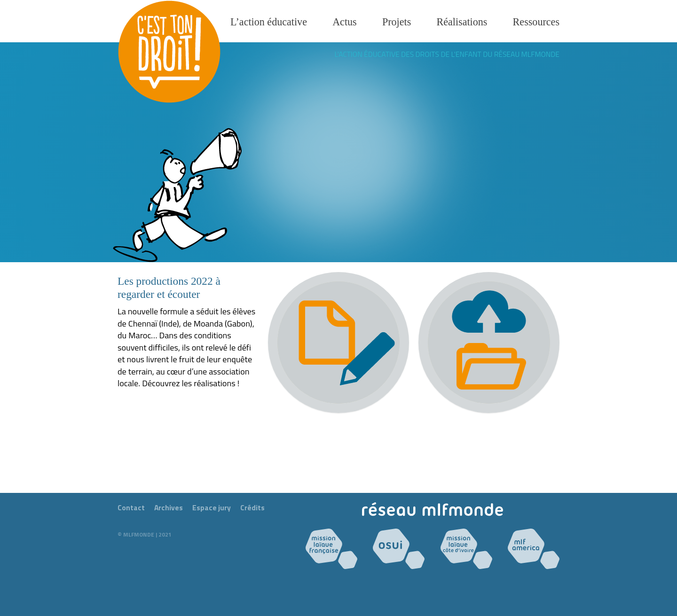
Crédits (252, 507)
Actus (345, 22)
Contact (131, 507)
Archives (169, 507)
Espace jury (212, 507)
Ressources (536, 22)
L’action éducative (269, 22)
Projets (397, 22)
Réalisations (462, 22)
